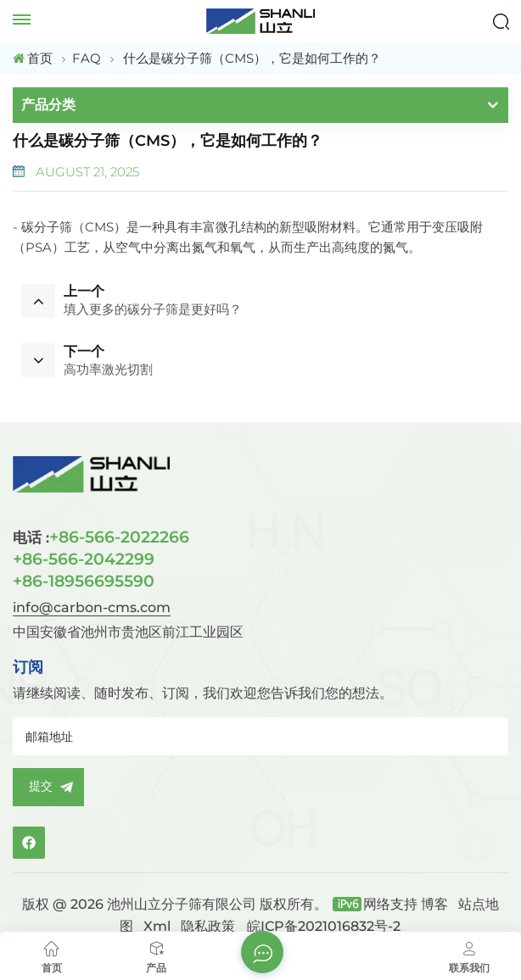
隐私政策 (208, 926)
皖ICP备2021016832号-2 (324, 926)
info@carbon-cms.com (92, 607)
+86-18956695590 (84, 581)
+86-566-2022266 (101, 537)
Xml (157, 926)
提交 (48, 787)
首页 (33, 58)
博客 (434, 904)
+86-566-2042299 (84, 559)
